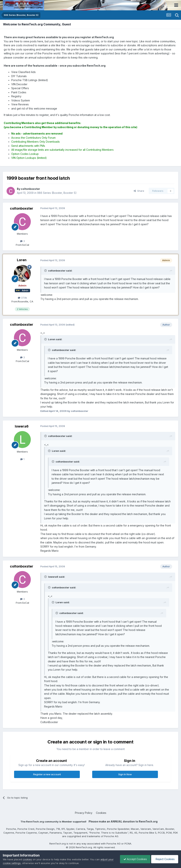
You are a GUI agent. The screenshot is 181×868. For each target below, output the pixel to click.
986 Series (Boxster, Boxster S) (57, 193)
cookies (27, 859)
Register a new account (47, 774)
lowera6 (22, 426)
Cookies (101, 813)
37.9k (22, 298)
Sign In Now (125, 774)
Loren (22, 260)
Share (139, 191)
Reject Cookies (164, 859)
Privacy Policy (84, 813)
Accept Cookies (134, 859)
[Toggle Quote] (46, 271)
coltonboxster (22, 208)
